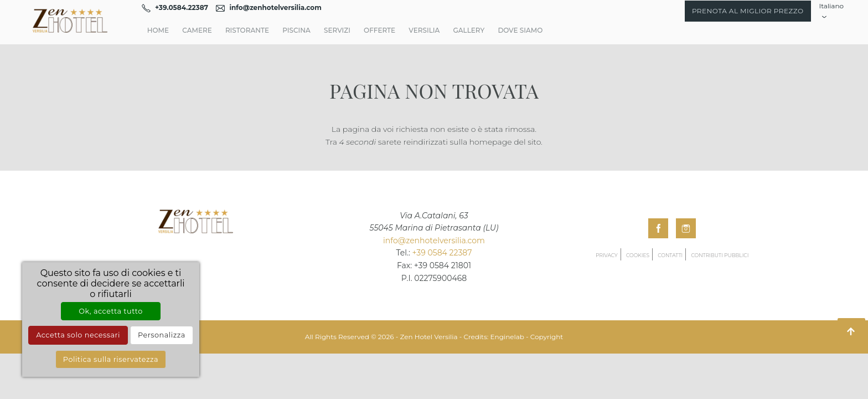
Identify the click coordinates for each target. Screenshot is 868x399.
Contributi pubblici (720, 255)
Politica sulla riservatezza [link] (111, 359)
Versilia (424, 30)
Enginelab (507, 337)
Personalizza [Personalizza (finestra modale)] (162, 335)
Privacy (607, 255)
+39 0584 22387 (442, 253)
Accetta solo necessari (78, 335)
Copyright (547, 337)
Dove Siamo (520, 30)
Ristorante (247, 30)
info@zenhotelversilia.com (434, 241)
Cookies (638, 255)
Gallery (469, 30)
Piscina (296, 30)
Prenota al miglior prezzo (748, 11)
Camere (197, 30)
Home (158, 30)
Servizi (337, 30)
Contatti (670, 255)
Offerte (379, 30)
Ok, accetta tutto (110, 311)
